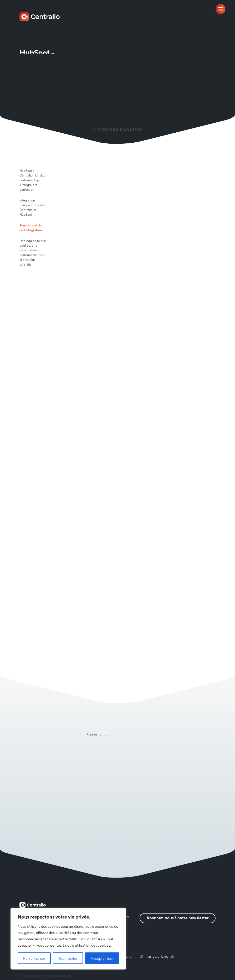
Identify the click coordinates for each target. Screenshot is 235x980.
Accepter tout (102, 958)
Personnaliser (34, 958)
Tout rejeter (68, 958)
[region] (68, 939)
